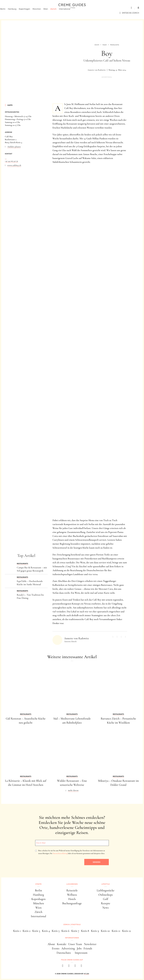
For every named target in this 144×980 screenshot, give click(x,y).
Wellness (72, 895)
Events (56, 948)
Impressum (81, 953)
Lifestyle (40, 8)
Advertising (68, 948)
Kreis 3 (36, 931)
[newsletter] (81, 966)
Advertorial (107, 77)
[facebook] (63, 966)
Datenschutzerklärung (60, 853)
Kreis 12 (127, 931)
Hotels (72, 899)
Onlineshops (106, 895)
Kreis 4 (46, 931)
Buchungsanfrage (72, 903)
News (106, 908)
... (6, 158)
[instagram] (69, 966)
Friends (88, 948)
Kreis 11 (116, 931)
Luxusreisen (24, 8)
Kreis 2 (27, 931)
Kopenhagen (29, 13)
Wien (50, 13)
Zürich (58, 13)
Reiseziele (72, 890)
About (51, 944)
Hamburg (17, 13)
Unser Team (75, 944)
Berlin (7, 13)
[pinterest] (75, 966)
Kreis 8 (85, 931)
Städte (9, 8)
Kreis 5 (56, 931)
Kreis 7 (75, 931)
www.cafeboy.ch (14, 165)
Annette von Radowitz (97, 70)
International (69, 13)
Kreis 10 (105, 931)
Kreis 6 (65, 931)
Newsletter (90, 944)
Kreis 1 (17, 931)
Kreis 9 (95, 931)
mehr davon (73, 790)
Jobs (79, 948)
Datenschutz (64, 953)
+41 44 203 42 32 (11, 161)
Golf (105, 899)
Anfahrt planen (14, 147)
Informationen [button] (72, 938)
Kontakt (62, 944)
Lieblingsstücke (106, 890)
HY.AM (86, 974)
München (41, 13)
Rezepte (106, 903)
